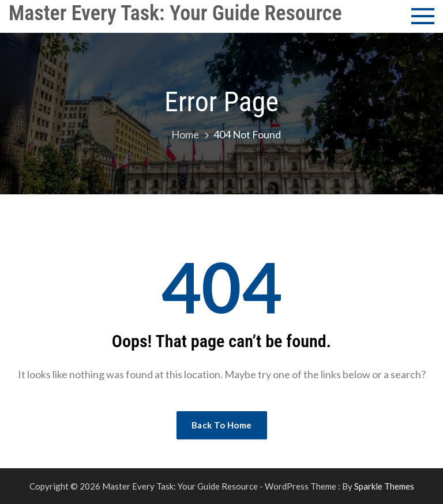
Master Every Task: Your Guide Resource (175, 13)
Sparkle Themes (384, 486)
